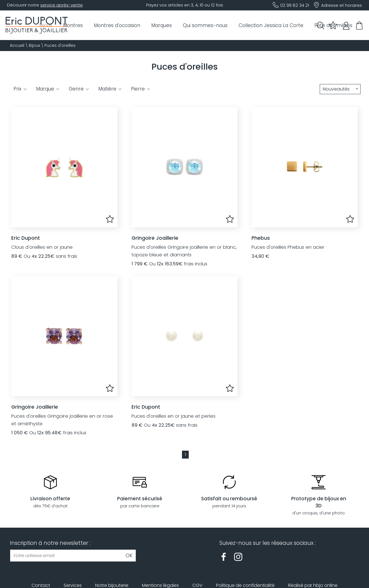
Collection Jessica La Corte (271, 25)
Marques (162, 25)
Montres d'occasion (117, 25)
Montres (73, 25)
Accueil (17, 45)
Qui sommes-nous (205, 25)
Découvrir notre (45, 5)
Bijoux (34, 45)
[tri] (340, 89)
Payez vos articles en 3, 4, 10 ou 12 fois (185, 5)
